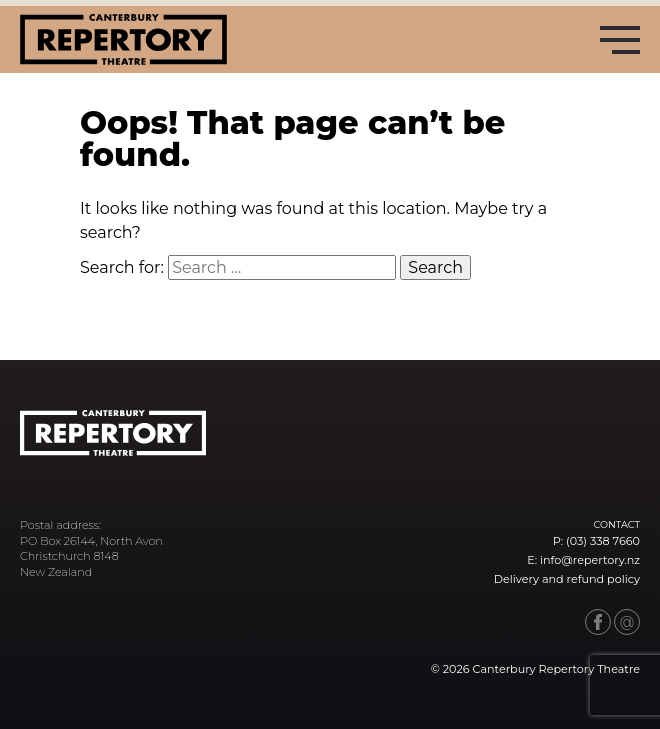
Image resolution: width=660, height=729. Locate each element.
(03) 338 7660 (603, 541)
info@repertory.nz (590, 560)
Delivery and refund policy (567, 579)
